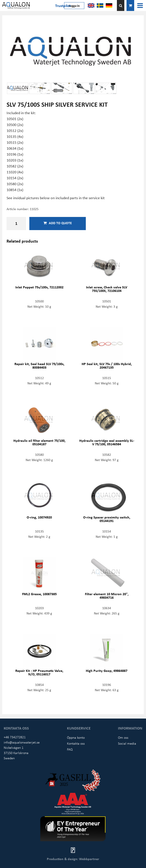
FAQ (70, 749)
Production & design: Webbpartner (73, 859)
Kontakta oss (76, 743)
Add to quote (58, 223)
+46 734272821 (15, 737)
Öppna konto (76, 737)
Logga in (74, 5)
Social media (127, 743)
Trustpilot (63, 5)
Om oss (123, 737)
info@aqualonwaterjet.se (22, 742)
